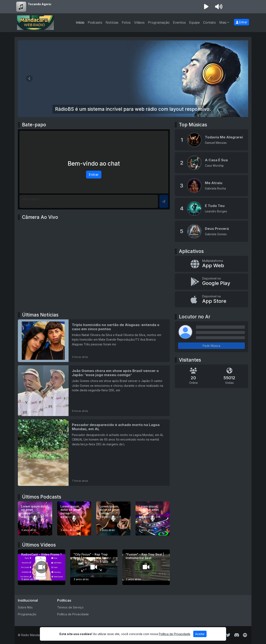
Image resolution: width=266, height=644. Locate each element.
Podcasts (95, 22)
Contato (209, 22)
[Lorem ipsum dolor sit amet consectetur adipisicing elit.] (35, 519)
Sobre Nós (25, 607)
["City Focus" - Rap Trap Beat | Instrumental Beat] (94, 567)
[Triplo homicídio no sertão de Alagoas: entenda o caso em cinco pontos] (94, 341)
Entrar (241, 22)
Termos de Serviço (70, 607)
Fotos (126, 22)
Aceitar (200, 634)
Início (80, 22)
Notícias (112, 22)
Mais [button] (223, 22)
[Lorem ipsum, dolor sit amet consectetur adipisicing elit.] (74, 519)
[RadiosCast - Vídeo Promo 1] (42, 567)
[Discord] (237, 635)
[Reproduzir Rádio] (206, 7)
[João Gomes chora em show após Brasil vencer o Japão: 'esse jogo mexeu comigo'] (94, 391)
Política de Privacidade (73, 614)
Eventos (179, 22)
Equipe (194, 22)
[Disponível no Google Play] (211, 282)
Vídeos (139, 22)
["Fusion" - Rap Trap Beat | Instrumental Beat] (146, 567)
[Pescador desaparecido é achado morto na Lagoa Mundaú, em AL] (94, 453)
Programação (159, 22)
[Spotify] (245, 635)
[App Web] (211, 264)
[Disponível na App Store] (211, 299)
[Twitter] (228, 635)
